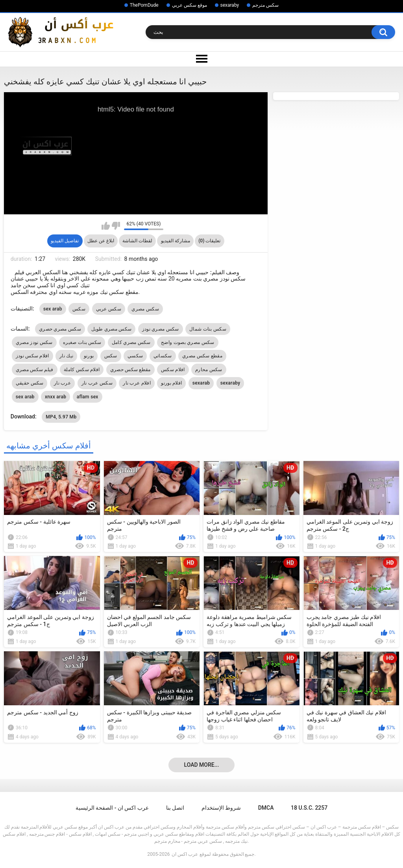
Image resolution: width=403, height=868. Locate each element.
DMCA (266, 808)
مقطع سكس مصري (202, 356)
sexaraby (230, 5)
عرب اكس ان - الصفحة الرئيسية (112, 808)
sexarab (201, 383)
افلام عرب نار (137, 383)
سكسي (135, 356)
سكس (79, 309)
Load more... (202, 765)
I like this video (106, 226)
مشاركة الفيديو (176, 241)
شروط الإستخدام (221, 808)
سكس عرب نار (97, 383)
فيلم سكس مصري (35, 370)
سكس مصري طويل (111, 329)
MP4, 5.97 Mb (61, 417)
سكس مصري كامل (131, 342)
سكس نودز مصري (34, 342)
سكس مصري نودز (161, 329)
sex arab (53, 309)
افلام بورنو (171, 383)
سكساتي (163, 356)
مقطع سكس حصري (130, 370)
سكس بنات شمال (208, 329)
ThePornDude (144, 5)
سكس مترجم (265, 5)
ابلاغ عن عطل (101, 241)
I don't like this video (116, 226)
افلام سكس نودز (32, 356)
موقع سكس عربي (189, 5)
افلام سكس (173, 370)
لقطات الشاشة (137, 241)
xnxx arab (55, 397)
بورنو (89, 356)
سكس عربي (109, 309)
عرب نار (62, 383)
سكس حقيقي (30, 383)
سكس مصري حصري (60, 329)
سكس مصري (145, 309)
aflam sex (88, 397)
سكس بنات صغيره (82, 342)
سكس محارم (209, 370)
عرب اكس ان (185, 854)
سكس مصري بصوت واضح (188, 342)
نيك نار (66, 356)
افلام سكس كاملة (82, 370)
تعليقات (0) (209, 241)
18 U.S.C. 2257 (309, 808)
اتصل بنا (175, 808)
